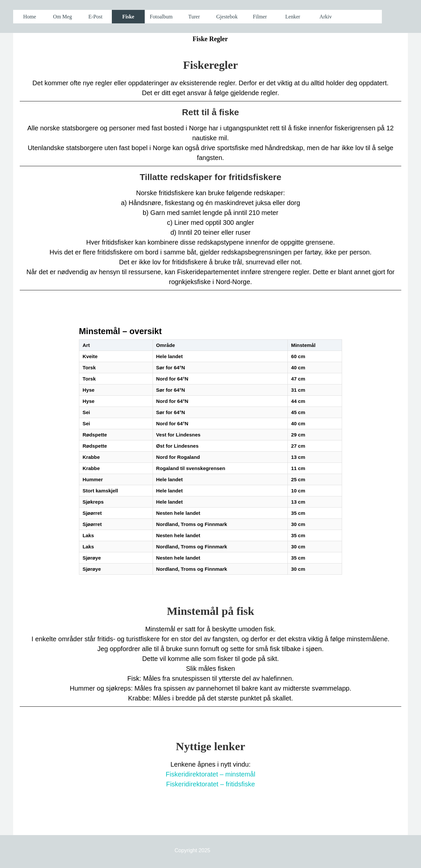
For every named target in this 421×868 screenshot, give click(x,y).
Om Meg (62, 17)
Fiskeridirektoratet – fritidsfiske (210, 784)
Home (29, 17)
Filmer (260, 17)
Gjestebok (227, 17)
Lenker (293, 17)
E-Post (96, 17)
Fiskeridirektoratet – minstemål (210, 774)
